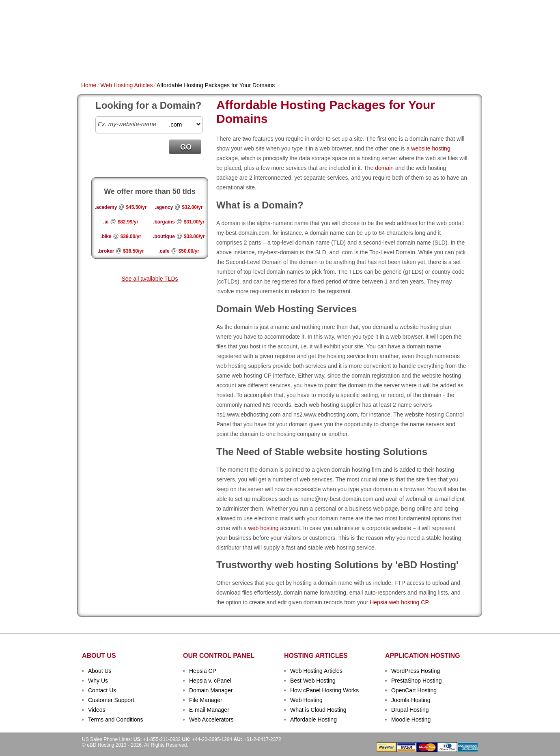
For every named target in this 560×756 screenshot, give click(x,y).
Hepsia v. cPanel (210, 681)
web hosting (264, 528)
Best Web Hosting (313, 681)
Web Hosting (306, 700)
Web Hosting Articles (126, 85)
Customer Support (111, 700)
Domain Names (174, 59)
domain (384, 168)
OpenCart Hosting (414, 690)
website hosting (431, 148)
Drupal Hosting (410, 710)
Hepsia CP (203, 671)
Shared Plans (125, 59)
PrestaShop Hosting (417, 681)
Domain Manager (211, 690)
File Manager (206, 700)
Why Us (98, 681)
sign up (438, 31)
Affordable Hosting (313, 719)
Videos (97, 710)
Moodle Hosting (411, 719)
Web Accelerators (211, 719)
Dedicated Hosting (275, 59)
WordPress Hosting (416, 671)
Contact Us (102, 690)
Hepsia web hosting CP (399, 602)
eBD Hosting (121, 20)
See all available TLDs (150, 279)
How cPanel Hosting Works (324, 690)
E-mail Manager (209, 710)
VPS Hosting (221, 59)
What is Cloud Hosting (318, 710)
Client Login (239, 6)
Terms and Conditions (115, 719)
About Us (100, 671)
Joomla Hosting (411, 700)
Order (369, 59)
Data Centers (331, 59)
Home (89, 59)
